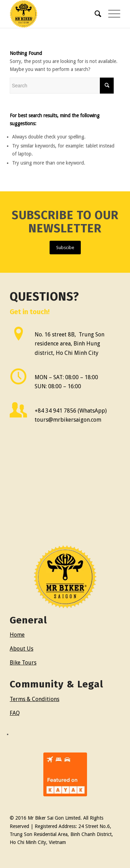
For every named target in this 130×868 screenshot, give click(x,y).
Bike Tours (23, 663)
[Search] (94, 14)
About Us (21, 649)
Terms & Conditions (34, 699)
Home (17, 635)
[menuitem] (94, 14)
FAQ (15, 713)
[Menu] (111, 14)
